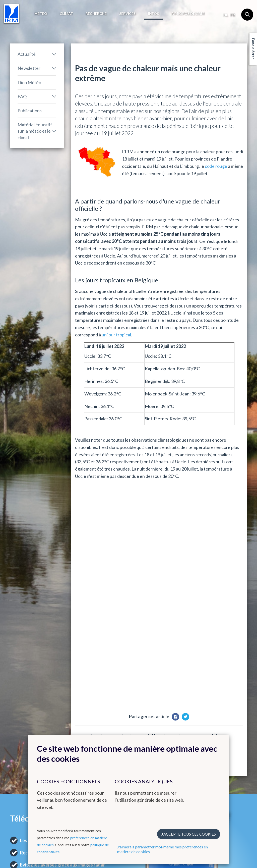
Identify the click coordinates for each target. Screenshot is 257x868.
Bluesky (220, 763)
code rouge (216, 166)
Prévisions (19, 733)
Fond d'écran (253, 49)
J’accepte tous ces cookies (189, 834)
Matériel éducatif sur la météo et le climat (35, 131)
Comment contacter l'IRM (230, 742)
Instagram (222, 751)
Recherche (96, 13)
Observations (21, 739)
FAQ (22, 96)
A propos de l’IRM (188, 13)
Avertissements (23, 745)
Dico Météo (29, 82)
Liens (138, 724)
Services (127, 13)
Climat (66, 13)
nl (226, 15)
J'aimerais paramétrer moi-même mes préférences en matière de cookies (163, 849)
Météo (41, 13)
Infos (153, 13)
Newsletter (29, 68)
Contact (224, 724)
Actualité (27, 54)
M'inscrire (212, 556)
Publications (30, 111)
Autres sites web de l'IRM (105, 727)
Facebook (222, 733)
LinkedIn (221, 757)
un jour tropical (116, 335)
